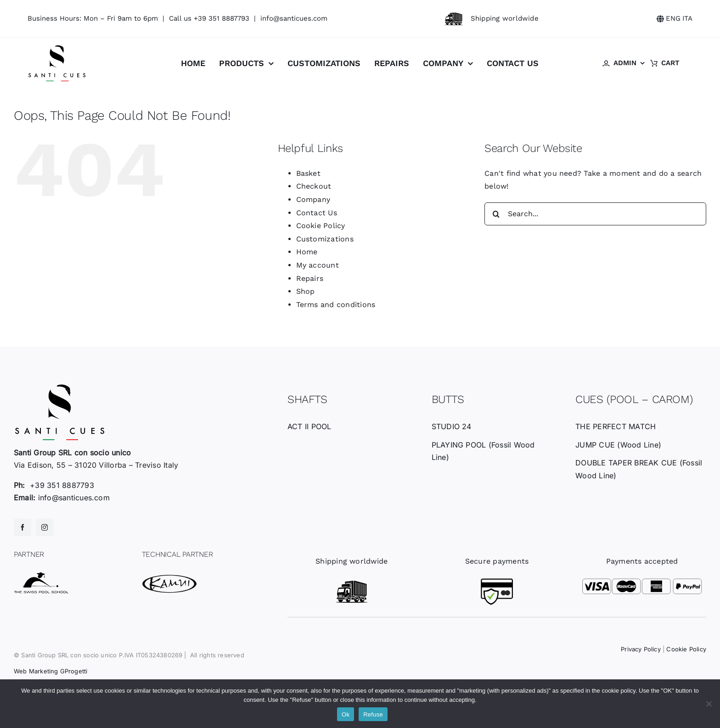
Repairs (310, 278)
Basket (308, 173)
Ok (346, 714)
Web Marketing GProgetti (51, 671)
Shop (306, 291)
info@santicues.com (294, 18)
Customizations (325, 239)
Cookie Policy (321, 226)
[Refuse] (709, 704)
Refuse (373, 714)
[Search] (496, 214)
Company (313, 199)
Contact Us (317, 213)
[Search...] (595, 214)
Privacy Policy (641, 649)
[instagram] (45, 527)
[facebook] (22, 527)
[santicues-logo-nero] (57, 48)
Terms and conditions (336, 305)
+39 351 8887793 (222, 18)
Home (307, 252)
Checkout (314, 186)
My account (318, 265)
